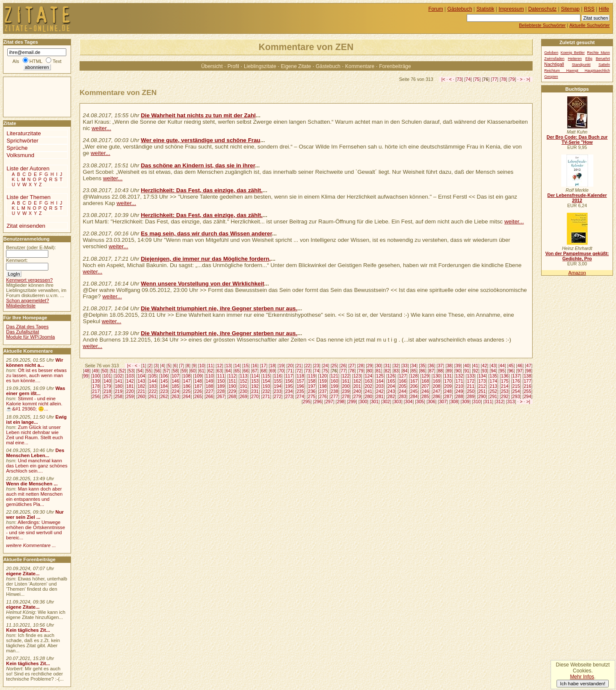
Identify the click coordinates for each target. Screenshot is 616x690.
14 (237, 366)
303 (397, 402)
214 (505, 386)
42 (485, 366)
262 (164, 396)
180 (118, 386)
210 (459, 386)
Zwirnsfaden (554, 59)
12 (219, 366)
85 (414, 371)
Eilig (589, 59)
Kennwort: (17, 260)
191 (243, 386)
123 (357, 376)
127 (403, 376)
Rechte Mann (598, 53)
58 (175, 371)
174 (494, 381)
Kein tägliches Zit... (28, 630)
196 (300, 386)
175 (505, 381)
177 (527, 381)
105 (153, 376)
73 (459, 79)
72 (299, 371)
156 (289, 381)
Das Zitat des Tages (27, 327)
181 (130, 386)
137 (516, 376)
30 (379, 366)
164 (380, 381)
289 (471, 396)
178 (96, 386)
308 (454, 402)
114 (255, 376)
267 (221, 396)
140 (107, 381)
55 (149, 371)
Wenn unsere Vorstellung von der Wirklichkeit (202, 284)
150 (221, 381)
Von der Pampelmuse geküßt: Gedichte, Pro (577, 256)
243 (391, 391)
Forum (436, 9)
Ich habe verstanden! (583, 684)
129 (425, 376)
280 (368, 396)
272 (278, 396)
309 (466, 402)
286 (437, 396)
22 (308, 366)
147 (187, 381)
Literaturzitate (24, 133)
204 (391, 386)
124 (368, 376)
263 (175, 396)
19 (281, 366)
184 (164, 386)
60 (193, 371)
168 (425, 381)
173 (482, 381)
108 (187, 376)
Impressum (511, 9)
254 (516, 391)
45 (511, 366)
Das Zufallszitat (22, 332)
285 (425, 396)
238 (335, 391)
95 (502, 371)
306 (432, 402)
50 (105, 371)
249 (459, 391)
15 (246, 366)
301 (375, 402)
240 (357, 391)
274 (300, 396)
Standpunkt (581, 65)
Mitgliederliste (21, 306)
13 (228, 366)
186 (187, 386)
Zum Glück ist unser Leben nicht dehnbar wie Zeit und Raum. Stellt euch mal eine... (34, 435)
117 (289, 376)
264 (187, 396)
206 (414, 386)
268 (232, 396)
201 (357, 386)
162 (357, 381)
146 (175, 381)
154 (267, 381)
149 (210, 381)
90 (458, 371)
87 (432, 371)
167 (414, 381)
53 (131, 371)
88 (440, 371)
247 (437, 391)
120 (323, 376)
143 (142, 381)
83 (396, 371)
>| (528, 79)
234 (289, 391)
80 (370, 371)
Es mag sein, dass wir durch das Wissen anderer (206, 233)
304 (409, 402)
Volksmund (20, 155)
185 (175, 386)
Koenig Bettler (573, 53)
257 (107, 396)
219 (118, 391)
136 (505, 376)
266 (210, 396)
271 (267, 396)
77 (495, 79)
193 (267, 386)
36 (432, 366)
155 (278, 381)
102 (118, 376)
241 (368, 391)
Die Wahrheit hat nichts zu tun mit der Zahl (198, 115)
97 (520, 371)
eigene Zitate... (23, 574)
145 (164, 381)
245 (414, 391)
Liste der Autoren (28, 168)
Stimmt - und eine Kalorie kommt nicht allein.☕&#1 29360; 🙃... (34, 404)
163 (368, 381)
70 (281, 371)
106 (164, 376)
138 (527, 376)
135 (494, 376)
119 (312, 376)
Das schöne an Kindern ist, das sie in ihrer (198, 165)
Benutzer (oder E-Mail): (31, 247)
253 (505, 391)
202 (368, 386)
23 (317, 366)
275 (312, 396)
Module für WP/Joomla (30, 337)
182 (142, 386)
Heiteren (575, 59)
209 (448, 386)
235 (300, 391)
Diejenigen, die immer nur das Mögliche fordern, (206, 259)
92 (476, 371)
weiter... (101, 128)
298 (341, 402)
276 (323, 396)
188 (210, 386)
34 (414, 366)
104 (142, 376)
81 (379, 371)
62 (210, 371)
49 (96, 371)
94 (493, 371)
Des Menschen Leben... (35, 453)
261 (153, 396)
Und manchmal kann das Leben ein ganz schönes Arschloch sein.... (37, 466)
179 (107, 386)
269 (243, 396)
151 (232, 381)
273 (289, 396)
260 (142, 396)
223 (164, 391)
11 (210, 366)
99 (86, 376)
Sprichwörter (22, 141)
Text (57, 61)
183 (153, 386)
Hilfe (604, 9)
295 (307, 402)
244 (403, 391)
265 (198, 396)
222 (153, 391)
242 (380, 391)
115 (267, 376)
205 (403, 386)
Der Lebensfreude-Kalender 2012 (577, 198)
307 (443, 402)
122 (346, 376)
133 (471, 376)
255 (527, 391)
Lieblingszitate (260, 66)
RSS (589, 9)
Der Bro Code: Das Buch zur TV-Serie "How (577, 140)
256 (96, 396)
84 (405, 371)
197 (312, 386)
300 (364, 402)
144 (153, 381)
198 (323, 386)
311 (489, 402)
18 (272, 366)
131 (448, 376)
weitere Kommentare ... (31, 545)
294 (527, 396)
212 (482, 386)
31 (388, 366)
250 (471, 391)
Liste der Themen (28, 197)
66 (246, 371)
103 (130, 376)
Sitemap (570, 9)
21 (299, 366)
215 (516, 386)
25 (335, 366)
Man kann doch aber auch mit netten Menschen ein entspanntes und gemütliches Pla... (34, 497)
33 (405, 366)
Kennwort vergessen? (29, 280)
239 (346, 391)
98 (529, 371)
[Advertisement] (29, 96)
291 (494, 396)
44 (502, 366)
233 (278, 391)
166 (403, 381)
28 (361, 366)
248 (448, 391)
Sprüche (17, 148)
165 (391, 381)
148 (198, 381)
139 (96, 381)
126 (391, 376)
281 (380, 396)
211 (471, 386)
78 (503, 79)
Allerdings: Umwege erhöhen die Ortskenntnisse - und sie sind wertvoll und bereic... (36, 530)
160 (335, 381)
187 (198, 386)
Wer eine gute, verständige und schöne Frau (200, 140)
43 (493, 366)
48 (87, 371)
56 (157, 371)
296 (318, 402)
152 (243, 381)
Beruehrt (603, 59)
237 (323, 391)
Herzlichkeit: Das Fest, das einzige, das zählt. (202, 190)
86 (423, 371)
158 (312, 381)
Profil (233, 66)
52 (122, 371)
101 (107, 376)
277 (335, 396)
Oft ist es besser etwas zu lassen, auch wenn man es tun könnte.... (36, 375)
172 (471, 381)
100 (96, 376)
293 (516, 396)
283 (403, 396)
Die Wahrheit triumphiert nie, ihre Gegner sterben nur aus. (219, 308)
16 (255, 366)
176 (516, 381)
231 (255, 391)
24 (326, 366)
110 (210, 376)
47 (529, 366)
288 (459, 396)
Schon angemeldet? (27, 300)
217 (96, 391)
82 (388, 371)
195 (289, 386)
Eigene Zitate (296, 66)
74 (468, 79)
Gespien (551, 77)
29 (370, 366)
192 (255, 386)
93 (485, 371)
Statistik (486, 9)
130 (437, 376)
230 (243, 391)
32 (396, 366)
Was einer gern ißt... (36, 391)
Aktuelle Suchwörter (589, 25)
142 (130, 381)
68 (264, 371)
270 (255, 396)
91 (467, 371)
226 (198, 391)
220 (130, 391)
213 (494, 386)
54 (140, 371)
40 (467, 366)
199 (335, 386)
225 (187, 391)
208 (437, 386)
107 (175, 376)
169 (437, 381)
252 (494, 391)
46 (520, 366)
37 (440, 366)
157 (300, 381)
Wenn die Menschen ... (32, 484)
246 (425, 391)
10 (202, 366)
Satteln (604, 65)
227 (210, 391)
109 (198, 376)
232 (267, 391)
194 (278, 386)
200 (346, 386)
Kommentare (360, 66)
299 (352, 402)
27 (352, 366)
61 (202, 371)
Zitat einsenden (26, 226)
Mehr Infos (582, 677)
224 (175, 391)
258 (118, 396)
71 (290, 371)
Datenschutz (542, 9)
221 (142, 391)
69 (272, 371)
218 (107, 391)
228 (221, 391)
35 (423, 366)
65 (237, 371)
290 (482, 396)
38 (449, 366)
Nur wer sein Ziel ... (35, 515)
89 (449, 371)
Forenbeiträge (395, 66)
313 (511, 402)
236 (312, 391)
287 (448, 396)
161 (346, 381)
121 (335, 376)
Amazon (577, 273)
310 (477, 402)
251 (482, 391)
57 (166, 371)
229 (232, 391)
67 (255, 371)
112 (232, 376)
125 (380, 376)
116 (278, 376)
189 (221, 386)
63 (219, 371)
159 (323, 381)
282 (391, 396)
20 (290, 366)
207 (425, 386)
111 (221, 376)
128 (414, 376)
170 (448, 381)
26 (343, 366)
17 (264, 366)
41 (476, 366)
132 (459, 376)
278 (346, 396)
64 (228, 371)
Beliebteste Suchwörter (542, 25)
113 (243, 376)
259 (130, 396)
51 (113, 371)
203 (380, 386)
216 (527, 386)
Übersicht (212, 66)
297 (329, 402)
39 (458, 366)
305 (420, 402)
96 (511, 371)
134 (482, 376)
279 (357, 396)
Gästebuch (328, 66)
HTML (36, 61)
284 (414, 396)
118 (300, 376)
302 (386, 402)
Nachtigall (554, 64)
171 (459, 381)
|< (443, 79)
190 (232, 386)
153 (255, 381)
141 (118, 381)
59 (184, 371)
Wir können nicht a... (34, 363)
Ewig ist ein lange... (36, 419)
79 (512, 79)
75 (477, 79)
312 (500, 402)
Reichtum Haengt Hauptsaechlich (577, 71)
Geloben (551, 53)
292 (505, 396)
